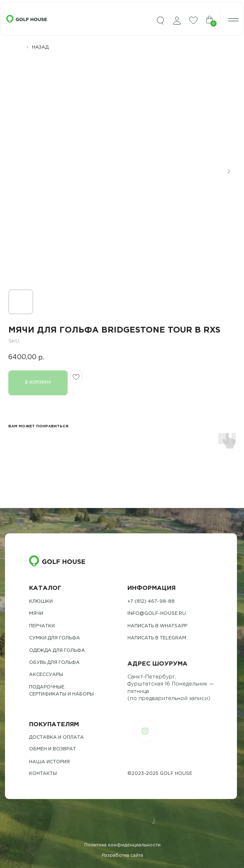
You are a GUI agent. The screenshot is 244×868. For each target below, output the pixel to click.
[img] (160, 21)
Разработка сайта (122, 856)
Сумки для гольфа (55, 638)
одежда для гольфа (57, 651)
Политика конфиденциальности (122, 845)
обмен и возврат (52, 749)
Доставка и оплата (56, 737)
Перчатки (42, 626)
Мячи (36, 614)
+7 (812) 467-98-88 (151, 602)
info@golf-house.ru (157, 614)
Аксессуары (46, 675)
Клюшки (41, 602)
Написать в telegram (157, 638)
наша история (49, 762)
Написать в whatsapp (157, 626)
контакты (43, 774)
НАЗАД (40, 47)
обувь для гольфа (54, 663)
